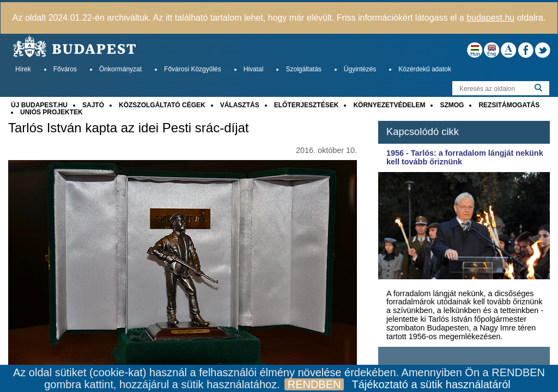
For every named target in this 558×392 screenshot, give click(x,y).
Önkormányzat (120, 69)
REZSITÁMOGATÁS (509, 105)
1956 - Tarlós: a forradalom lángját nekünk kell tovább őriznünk (465, 157)
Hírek (23, 69)
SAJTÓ (93, 105)
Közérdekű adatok (425, 69)
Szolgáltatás (303, 69)
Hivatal (254, 69)
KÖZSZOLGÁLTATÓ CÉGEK (162, 105)
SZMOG (452, 105)
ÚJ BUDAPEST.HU (39, 105)
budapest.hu (490, 18)
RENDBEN (314, 384)
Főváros (65, 69)
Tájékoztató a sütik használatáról (431, 384)
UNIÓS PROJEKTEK (51, 112)
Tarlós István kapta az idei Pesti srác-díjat (129, 128)
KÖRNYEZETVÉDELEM (389, 105)
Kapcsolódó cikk (423, 131)
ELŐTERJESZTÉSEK (307, 105)
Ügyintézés (360, 69)
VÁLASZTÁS (240, 105)
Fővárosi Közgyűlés (193, 69)
